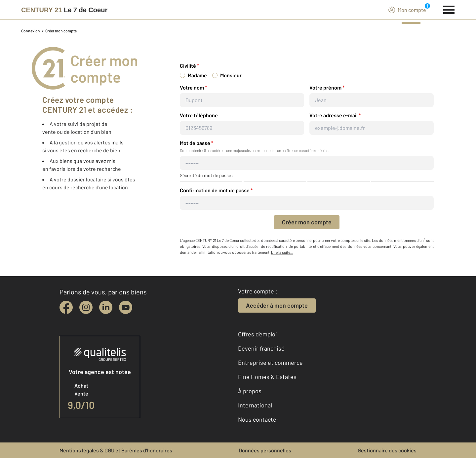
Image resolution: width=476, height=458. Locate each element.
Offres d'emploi (258, 334)
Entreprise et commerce (270, 363)
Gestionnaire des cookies (387, 450)
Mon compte (407, 10)
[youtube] (126, 307)
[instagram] (86, 307)
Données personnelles (265, 450)
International (255, 405)
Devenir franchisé (261, 348)
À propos (250, 391)
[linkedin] (106, 307)
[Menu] (449, 9)
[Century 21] (64, 10)
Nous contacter (258, 419)
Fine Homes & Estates (267, 377)
